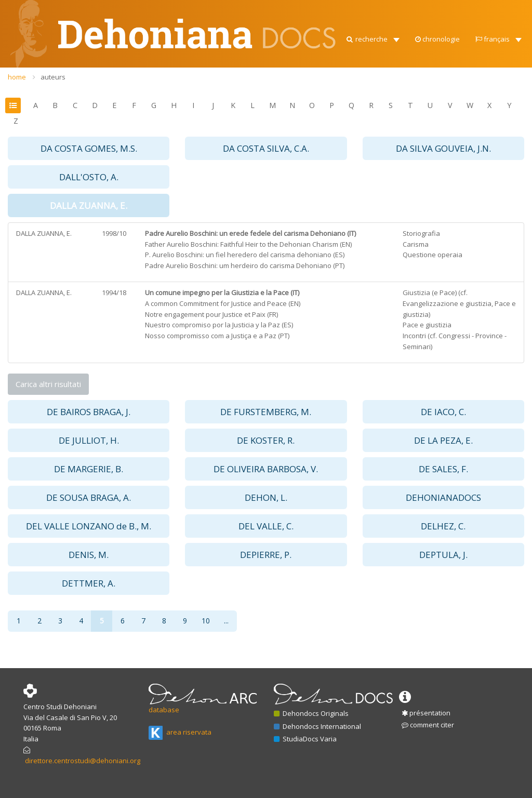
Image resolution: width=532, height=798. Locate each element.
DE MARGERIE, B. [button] (89, 469)
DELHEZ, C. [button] (443, 526)
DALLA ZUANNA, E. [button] (89, 205)
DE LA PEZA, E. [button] (443, 440)
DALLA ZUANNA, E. (44, 233)
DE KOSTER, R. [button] (266, 440)
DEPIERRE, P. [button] (266, 555)
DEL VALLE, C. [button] (266, 526)
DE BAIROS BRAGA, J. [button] (89, 412)
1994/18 (114, 292)
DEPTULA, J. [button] (443, 555)
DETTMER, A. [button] (89, 583)
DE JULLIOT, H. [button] (89, 440)
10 (206, 621)
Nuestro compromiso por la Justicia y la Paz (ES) (219, 325)
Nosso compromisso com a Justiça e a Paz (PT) (217, 336)
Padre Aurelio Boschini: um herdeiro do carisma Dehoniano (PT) (245, 265)
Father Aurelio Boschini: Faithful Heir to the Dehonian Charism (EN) (248, 244)
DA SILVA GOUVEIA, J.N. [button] (443, 148)
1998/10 (114, 233)
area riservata (180, 732)
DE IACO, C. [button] (443, 412)
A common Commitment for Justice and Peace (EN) (223, 303)
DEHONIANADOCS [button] (443, 497)
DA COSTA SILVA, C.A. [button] (266, 148)
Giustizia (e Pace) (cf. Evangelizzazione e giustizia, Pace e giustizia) (459, 303)
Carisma (416, 244)
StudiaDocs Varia (305, 739)
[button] (372, 36)
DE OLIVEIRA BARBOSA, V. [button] (266, 469)
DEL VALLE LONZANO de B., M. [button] (89, 526)
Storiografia (421, 233)
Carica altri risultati (48, 384)
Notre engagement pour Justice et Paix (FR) (211, 314)
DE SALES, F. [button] (443, 469)
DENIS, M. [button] (89, 555)
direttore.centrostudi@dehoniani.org (83, 761)
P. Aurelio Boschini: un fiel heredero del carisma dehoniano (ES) (245, 255)
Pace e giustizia (427, 325)
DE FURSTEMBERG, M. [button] (266, 412)
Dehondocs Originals (311, 713)
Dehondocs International (317, 726)
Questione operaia (433, 255)
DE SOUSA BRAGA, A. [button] (89, 497)
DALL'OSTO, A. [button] (89, 177)
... (226, 621)
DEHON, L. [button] (266, 497)
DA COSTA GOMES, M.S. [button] (89, 148)
